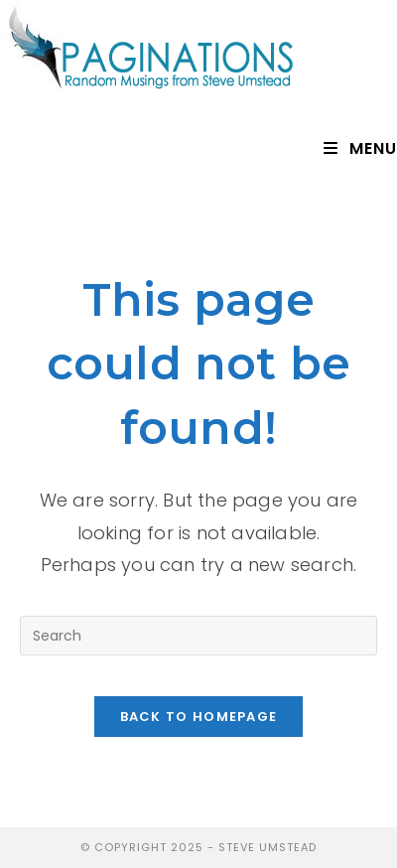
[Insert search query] (198, 636)
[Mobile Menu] (360, 148)
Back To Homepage (199, 717)
